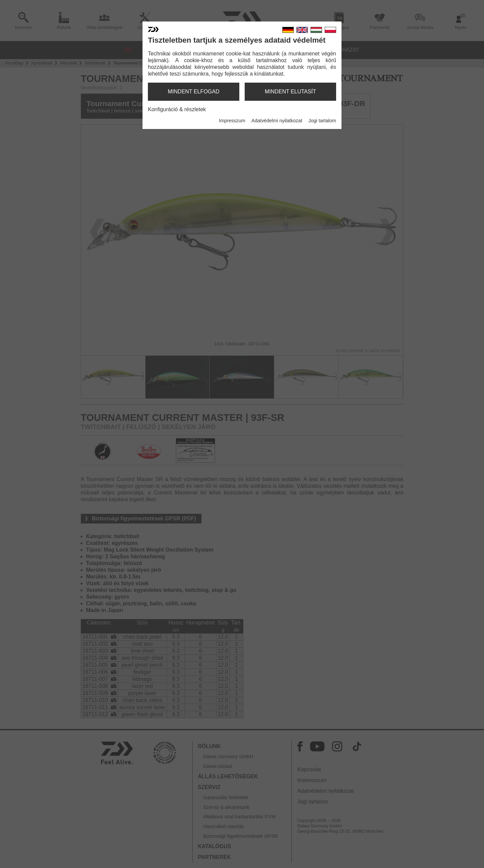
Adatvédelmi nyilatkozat (277, 121)
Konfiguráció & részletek (177, 109)
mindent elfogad (194, 92)
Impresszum (232, 121)
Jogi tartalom (322, 121)
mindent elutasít (290, 92)
